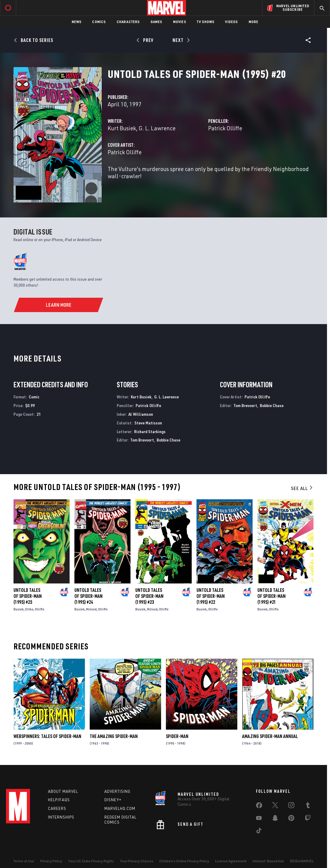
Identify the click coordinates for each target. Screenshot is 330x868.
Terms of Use (24, 861)
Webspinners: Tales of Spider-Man (47, 736)
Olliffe (40, 609)
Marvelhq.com (120, 808)
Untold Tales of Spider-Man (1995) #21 (271, 596)
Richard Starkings (150, 431)
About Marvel (63, 791)
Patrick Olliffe (225, 128)
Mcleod (91, 609)
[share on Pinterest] (291, 819)
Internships (61, 817)
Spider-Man (177, 736)
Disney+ (113, 800)
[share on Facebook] (259, 807)
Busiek (19, 609)
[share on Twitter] (275, 806)
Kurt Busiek (122, 128)
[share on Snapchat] (275, 819)
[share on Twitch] (308, 819)
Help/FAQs (59, 800)
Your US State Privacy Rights (91, 861)
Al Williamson (141, 414)
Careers (57, 808)
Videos (231, 22)
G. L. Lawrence (157, 128)
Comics (99, 22)
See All (302, 488)
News (77, 22)
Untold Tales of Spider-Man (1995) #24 (88, 596)
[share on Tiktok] (259, 832)
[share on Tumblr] (308, 806)
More (254, 22)
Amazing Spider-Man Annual (270, 736)
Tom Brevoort (142, 440)
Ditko (29, 609)
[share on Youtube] (259, 819)
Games (156, 22)
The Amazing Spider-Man (114, 736)
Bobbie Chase (168, 440)
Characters (128, 22)
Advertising (117, 791)
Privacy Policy (51, 861)
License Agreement (231, 861)
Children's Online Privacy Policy (184, 861)
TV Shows (206, 22)
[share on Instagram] (291, 806)
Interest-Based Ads (268, 861)
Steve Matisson (148, 423)
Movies (180, 22)
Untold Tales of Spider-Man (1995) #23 (149, 596)
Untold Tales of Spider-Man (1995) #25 (28, 596)
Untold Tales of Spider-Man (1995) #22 (211, 596)
